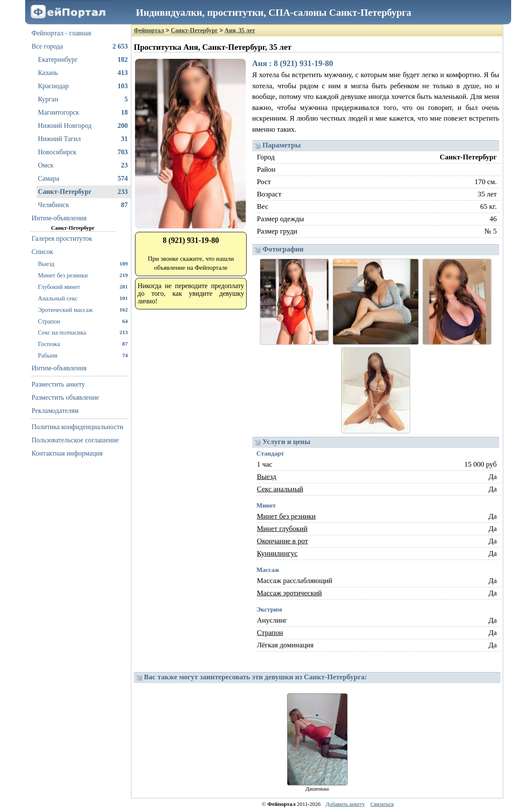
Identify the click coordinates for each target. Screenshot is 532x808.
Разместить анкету (58, 384)
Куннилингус (277, 553)
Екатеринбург (83, 60)
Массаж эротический (289, 593)
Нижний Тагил (83, 139)
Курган (83, 99)
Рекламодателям (55, 411)
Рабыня (83, 355)
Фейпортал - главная (61, 33)
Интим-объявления (59, 218)
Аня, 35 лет (240, 30)
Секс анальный (280, 489)
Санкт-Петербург (83, 192)
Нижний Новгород (83, 126)
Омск (83, 165)
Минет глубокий (282, 529)
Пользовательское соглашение (75, 440)
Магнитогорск (83, 113)
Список (42, 252)
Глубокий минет (83, 287)
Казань (83, 73)
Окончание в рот (282, 541)
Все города (80, 46)
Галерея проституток (62, 238)
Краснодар (83, 86)
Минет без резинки (83, 275)
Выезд (83, 264)
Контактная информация (67, 453)
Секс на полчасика (83, 332)
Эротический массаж (83, 310)
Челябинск (83, 205)
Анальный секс (83, 298)
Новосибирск (83, 152)
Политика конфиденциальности (78, 427)
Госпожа (83, 344)
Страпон (83, 321)
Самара (83, 179)
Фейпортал (149, 30)
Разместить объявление (65, 397)
